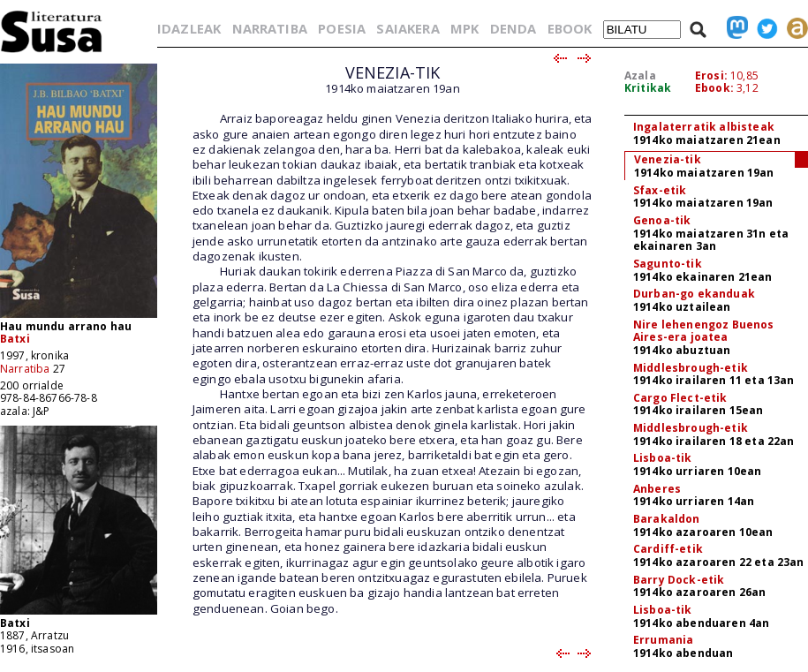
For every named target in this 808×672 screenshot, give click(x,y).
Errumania (663, 640)
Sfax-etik (660, 190)
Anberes (657, 489)
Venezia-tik (668, 159)
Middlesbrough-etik (691, 368)
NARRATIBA (270, 28)
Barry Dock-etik (679, 580)
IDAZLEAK (189, 28)
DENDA (513, 28)
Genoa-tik (662, 220)
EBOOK (570, 28)
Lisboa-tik (663, 458)
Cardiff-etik (668, 549)
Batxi (15, 339)
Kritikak (648, 88)
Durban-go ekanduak (694, 294)
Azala (640, 76)
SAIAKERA (408, 28)
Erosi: (711, 76)
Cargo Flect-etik (680, 398)
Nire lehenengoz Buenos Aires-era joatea (704, 331)
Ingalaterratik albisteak (704, 127)
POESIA (342, 28)
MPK (464, 28)
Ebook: (714, 88)
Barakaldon (667, 519)
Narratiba (25, 369)
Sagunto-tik (668, 264)
